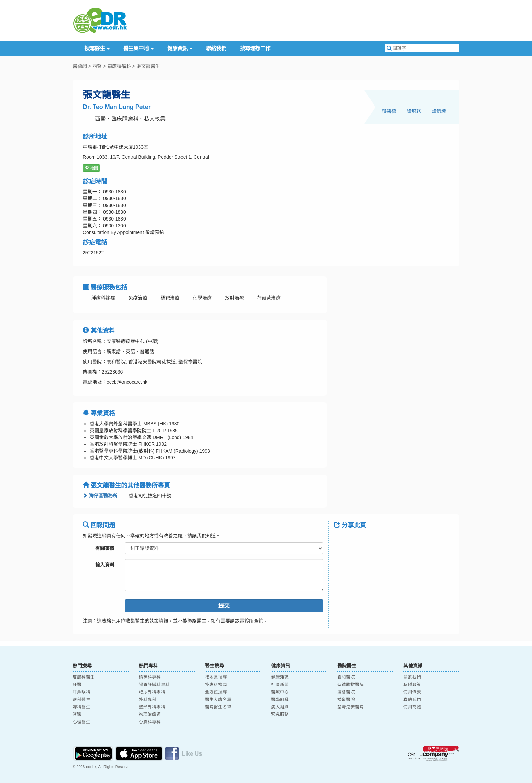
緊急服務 (280, 714)
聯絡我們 (216, 48)
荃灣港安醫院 (350, 707)
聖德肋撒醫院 (350, 685)
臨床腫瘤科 (119, 66)
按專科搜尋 (216, 685)
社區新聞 (280, 685)
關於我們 (412, 677)
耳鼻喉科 (81, 692)
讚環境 (439, 111)
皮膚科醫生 (84, 677)
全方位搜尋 (216, 692)
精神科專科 (150, 677)
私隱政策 (412, 685)
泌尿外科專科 (152, 692)
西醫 (97, 66)
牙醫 (77, 685)
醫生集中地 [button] (138, 48)
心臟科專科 (150, 722)
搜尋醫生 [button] (97, 48)
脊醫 (77, 714)
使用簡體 (412, 707)
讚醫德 (389, 111)
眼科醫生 (81, 700)
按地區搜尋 (216, 677)
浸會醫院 (346, 692)
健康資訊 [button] (180, 48)
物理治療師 (150, 714)
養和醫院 (346, 677)
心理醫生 (81, 722)
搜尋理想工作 (255, 48)
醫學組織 (280, 700)
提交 (224, 606)
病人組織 (280, 707)
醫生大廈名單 (218, 700)
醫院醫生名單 (218, 707)
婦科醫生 (81, 707)
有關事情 (105, 548)
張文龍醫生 (148, 66)
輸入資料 (105, 565)
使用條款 (412, 692)
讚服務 (414, 111)
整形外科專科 (152, 707)
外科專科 (148, 700)
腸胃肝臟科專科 (154, 685)
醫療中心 (280, 692)
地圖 (91, 168)
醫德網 (80, 66)
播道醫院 (346, 700)
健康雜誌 (280, 677)
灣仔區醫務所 (100, 496)
